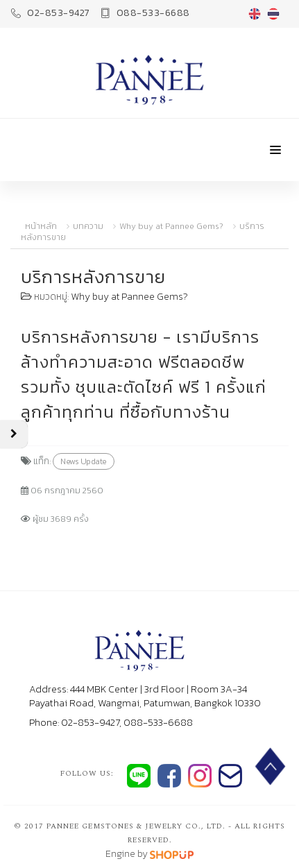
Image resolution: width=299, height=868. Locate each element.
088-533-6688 (145, 13)
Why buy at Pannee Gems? (171, 226)
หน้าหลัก (41, 226)
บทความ (88, 226)
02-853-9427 (51, 13)
